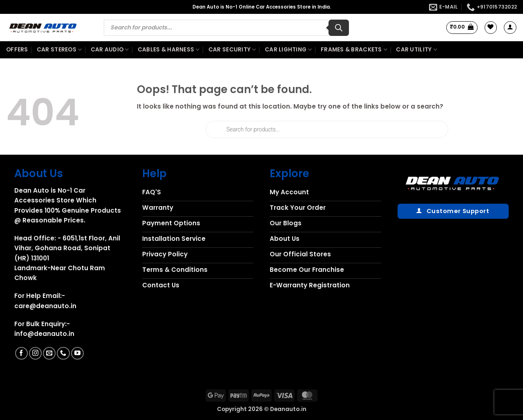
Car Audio (110, 50)
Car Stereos (59, 50)
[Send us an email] (49, 353)
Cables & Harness (169, 50)
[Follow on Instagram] (35, 353)
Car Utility (416, 50)
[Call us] (63, 353)
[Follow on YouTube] (77, 353)
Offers (17, 50)
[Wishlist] (491, 27)
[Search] (339, 28)
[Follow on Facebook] (21, 353)
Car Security (232, 50)
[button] (462, 27)
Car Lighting (288, 50)
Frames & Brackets (354, 50)
